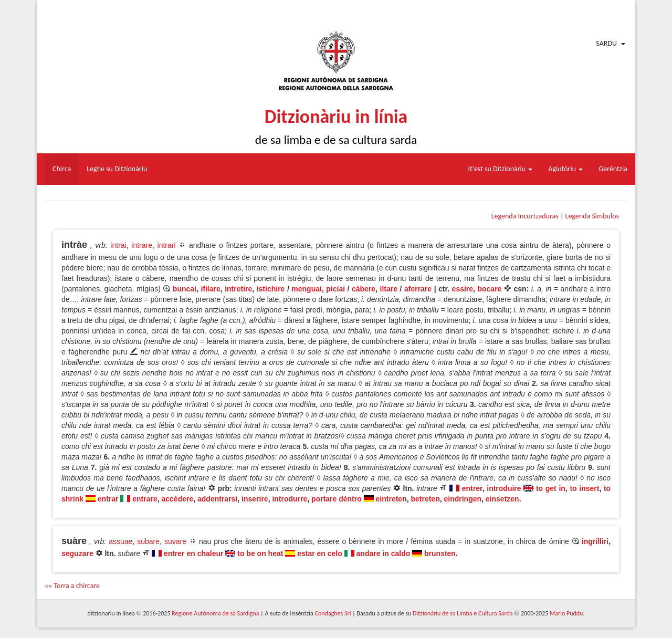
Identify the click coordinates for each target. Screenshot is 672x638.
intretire (238, 289)
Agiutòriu (565, 169)
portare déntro (337, 499)
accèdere (178, 499)
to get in (551, 488)
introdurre (290, 499)
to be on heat (260, 553)
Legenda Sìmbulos (592, 216)
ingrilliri (595, 541)
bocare (489, 289)
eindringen (463, 499)
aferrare (418, 289)
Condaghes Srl (333, 613)
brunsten (440, 553)
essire (463, 289)
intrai (118, 245)
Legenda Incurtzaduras (525, 216)
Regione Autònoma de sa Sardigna (215, 613)
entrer (472, 488)
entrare (145, 499)
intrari (167, 245)
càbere (364, 289)
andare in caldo (384, 553)
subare (148, 541)
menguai (307, 289)
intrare (142, 245)
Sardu (606, 43)
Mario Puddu (566, 613)
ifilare (210, 289)
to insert (584, 488)
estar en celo (320, 553)
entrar (108, 499)
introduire (504, 488)
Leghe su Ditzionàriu (117, 169)
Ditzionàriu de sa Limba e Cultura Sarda (463, 613)
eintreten (391, 499)
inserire (255, 499)
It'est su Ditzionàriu (501, 169)
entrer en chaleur (194, 553)
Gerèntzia (613, 169)
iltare (389, 289)
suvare (175, 541)
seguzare (77, 553)
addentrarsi (217, 499)
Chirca (62, 169)
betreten (425, 499)
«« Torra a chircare (72, 586)
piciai (335, 289)
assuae (120, 541)
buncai (185, 289)
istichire (271, 289)
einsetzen (502, 499)
